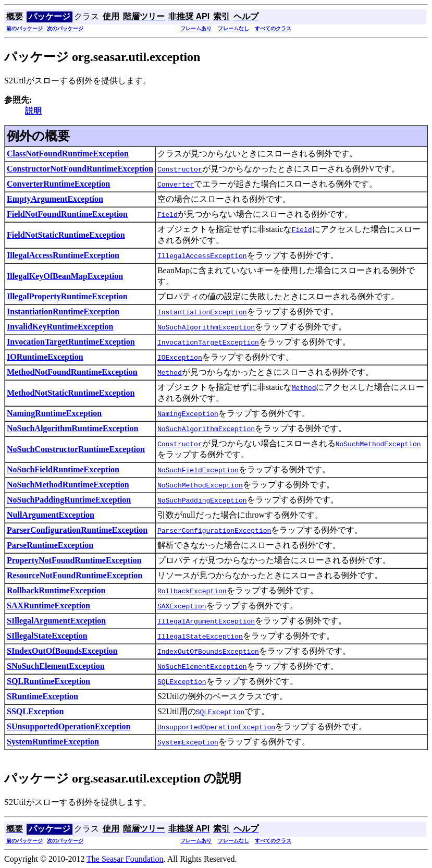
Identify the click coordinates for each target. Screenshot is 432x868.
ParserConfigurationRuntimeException (77, 530)
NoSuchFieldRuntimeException (63, 469)
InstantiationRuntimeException (63, 311)
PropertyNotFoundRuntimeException (74, 560)
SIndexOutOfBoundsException (62, 651)
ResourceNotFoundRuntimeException (75, 575)
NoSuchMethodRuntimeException (68, 485)
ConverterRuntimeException (58, 184)
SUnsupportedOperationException (69, 726)
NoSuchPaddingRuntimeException (69, 500)
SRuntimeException (42, 696)
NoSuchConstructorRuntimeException (76, 449)
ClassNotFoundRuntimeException (68, 154)
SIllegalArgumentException (56, 621)
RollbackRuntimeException (56, 590)
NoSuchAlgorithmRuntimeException (72, 428)
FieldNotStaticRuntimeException (66, 235)
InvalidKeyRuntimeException (60, 327)
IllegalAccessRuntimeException (63, 255)
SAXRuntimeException (48, 606)
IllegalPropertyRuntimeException (67, 296)
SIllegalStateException (47, 636)
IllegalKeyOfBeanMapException (65, 276)
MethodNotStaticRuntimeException (71, 393)
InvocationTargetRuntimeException (71, 342)
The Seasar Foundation (125, 859)
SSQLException (35, 711)
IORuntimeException (45, 357)
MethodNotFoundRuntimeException (72, 372)
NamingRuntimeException (54, 413)
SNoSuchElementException (56, 666)
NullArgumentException (51, 515)
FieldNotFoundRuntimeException (67, 214)
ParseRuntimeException (50, 545)
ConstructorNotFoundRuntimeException (80, 169)
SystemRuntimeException (53, 742)
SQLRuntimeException (48, 681)
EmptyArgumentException (55, 199)
